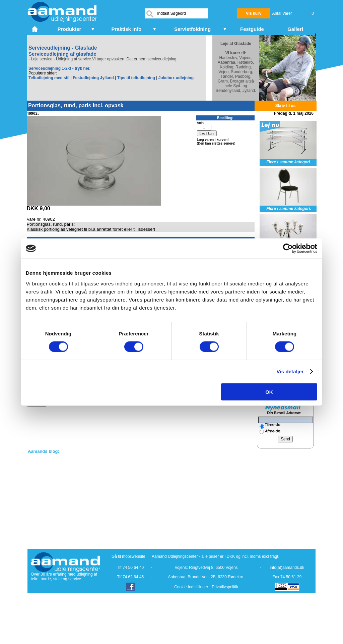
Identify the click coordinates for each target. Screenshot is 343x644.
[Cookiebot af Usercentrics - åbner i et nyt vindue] (288, 249)
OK (269, 392)
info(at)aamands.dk (287, 568)
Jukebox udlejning (176, 78)
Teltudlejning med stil (49, 78)
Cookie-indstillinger (191, 587)
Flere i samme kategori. (289, 162)
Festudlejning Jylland (93, 78)
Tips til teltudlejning (136, 78)
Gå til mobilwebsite (128, 556)
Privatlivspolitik (225, 587)
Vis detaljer (290, 371)
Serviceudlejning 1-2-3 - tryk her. (59, 68)
